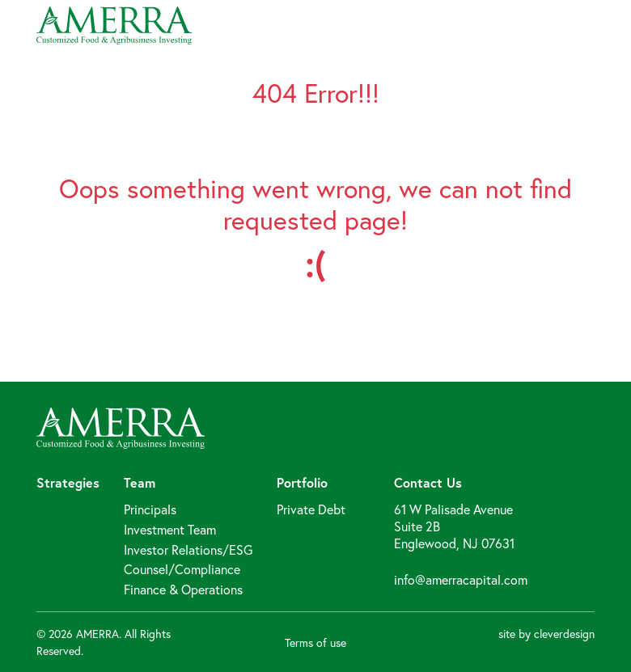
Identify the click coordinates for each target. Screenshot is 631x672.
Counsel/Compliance (182, 569)
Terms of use (315, 642)
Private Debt (311, 509)
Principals (150, 509)
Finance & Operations (183, 589)
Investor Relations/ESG (188, 549)
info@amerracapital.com (461, 579)
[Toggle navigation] (591, 25)
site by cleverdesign (546, 634)
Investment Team (170, 529)
